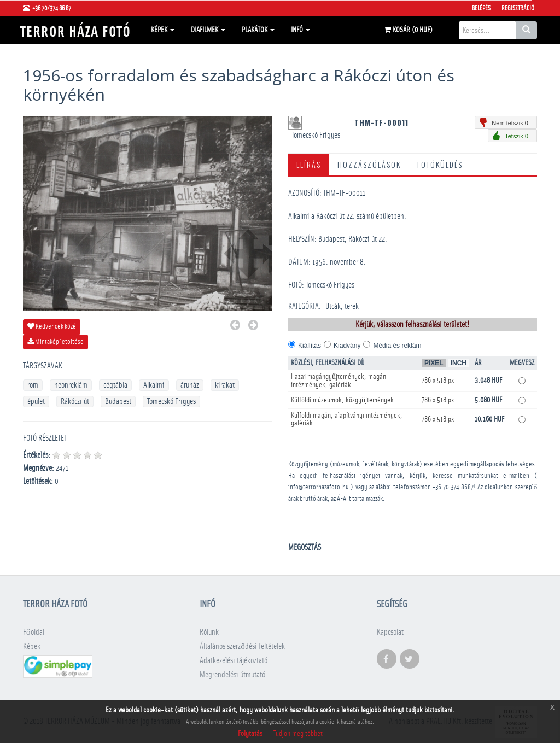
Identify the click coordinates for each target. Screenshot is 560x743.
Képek (163, 30)
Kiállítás (310, 346)
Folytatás (250, 734)
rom (33, 385)
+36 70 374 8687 (453, 487)
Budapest (118, 402)
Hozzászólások (369, 164)
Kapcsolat (390, 632)
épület (36, 402)
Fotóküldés (440, 164)
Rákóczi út (75, 402)
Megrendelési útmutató (232, 675)
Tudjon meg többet (298, 734)
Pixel (434, 363)
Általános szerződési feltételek (242, 647)
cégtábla (115, 385)
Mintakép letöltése (56, 342)
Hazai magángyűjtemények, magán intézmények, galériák (339, 381)
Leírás (309, 164)
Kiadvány (347, 346)
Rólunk (209, 632)
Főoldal (34, 632)
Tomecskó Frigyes (171, 402)
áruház (190, 385)
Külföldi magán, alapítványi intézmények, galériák (347, 419)
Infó (301, 30)
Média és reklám (397, 346)
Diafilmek (208, 30)
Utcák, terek (342, 306)
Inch (459, 363)
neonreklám (71, 385)
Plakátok (258, 30)
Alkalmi (154, 385)
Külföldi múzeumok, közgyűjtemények (342, 400)
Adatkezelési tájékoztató (234, 661)
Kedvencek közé (52, 326)
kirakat (225, 385)
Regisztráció (518, 8)
